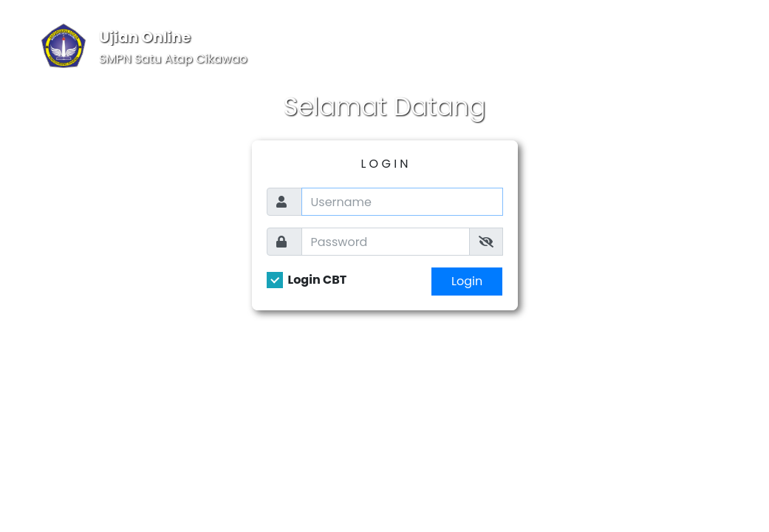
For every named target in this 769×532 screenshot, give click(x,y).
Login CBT (318, 280)
